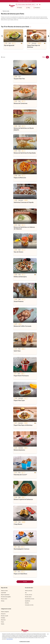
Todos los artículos (29, 591)
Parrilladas (3, 618)
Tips (26, 593)
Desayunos (3, 614)
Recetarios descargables (6, 597)
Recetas (19, 8)
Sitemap (3, 601)
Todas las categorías (5, 612)
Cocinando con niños (29, 605)
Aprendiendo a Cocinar (30, 599)
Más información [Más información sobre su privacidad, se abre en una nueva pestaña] (20, 639)
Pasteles (3, 624)
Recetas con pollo (5, 616)
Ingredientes (28, 601)
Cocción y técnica (29, 595)
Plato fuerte (3, 620)
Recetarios (37, 8)
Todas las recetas (6, 11)
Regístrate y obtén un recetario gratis (25, 1)
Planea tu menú (4, 599)
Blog (28, 8)
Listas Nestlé (4, 593)
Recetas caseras (28, 597)
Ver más (25, 582)
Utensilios (27, 603)
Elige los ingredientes (5, 595)
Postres (3, 622)
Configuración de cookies (25, 642)
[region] (25, 638)
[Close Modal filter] (47, 57)
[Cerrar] (48, 634)
